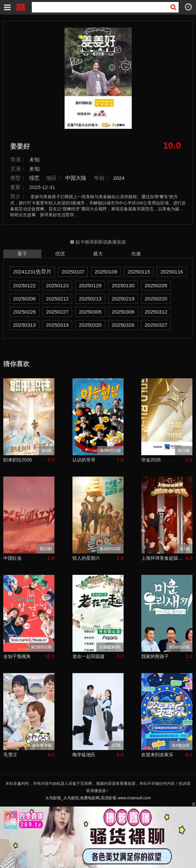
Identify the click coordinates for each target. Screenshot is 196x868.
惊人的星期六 (86, 558)
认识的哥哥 (84, 460)
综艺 (34, 178)
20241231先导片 (32, 272)
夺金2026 (151, 460)
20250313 (24, 325)
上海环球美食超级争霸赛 (163, 558)
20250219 (123, 299)
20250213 (90, 299)
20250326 (123, 325)
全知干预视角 (17, 656)
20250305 (90, 312)
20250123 (57, 285)
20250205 (156, 285)
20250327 (156, 325)
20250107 (73, 272)
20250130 (123, 285)
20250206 (24, 299)
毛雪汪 (10, 755)
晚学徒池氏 (84, 755)
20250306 (123, 312)
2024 (119, 178)
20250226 (24, 312)
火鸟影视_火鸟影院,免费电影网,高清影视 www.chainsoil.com (98, 798)
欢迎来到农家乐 (157, 755)
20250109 (106, 272)
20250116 (172, 272)
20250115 (139, 272)
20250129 (90, 285)
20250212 (57, 299)
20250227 (57, 312)
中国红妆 (12, 558)
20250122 (24, 285)
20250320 (90, 325)
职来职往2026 (18, 460)
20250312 (156, 312)
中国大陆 (76, 178)
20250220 (156, 299)
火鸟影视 (20, 7)
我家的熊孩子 (155, 656)
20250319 (57, 325)
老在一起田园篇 (88, 656)
